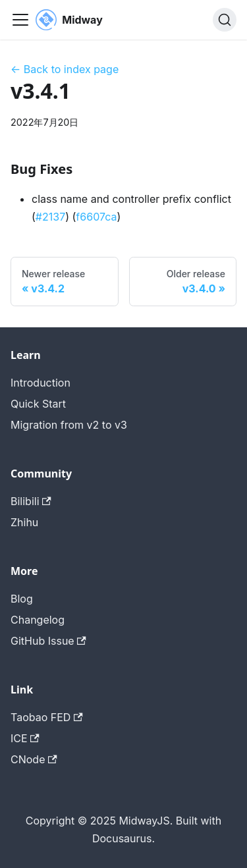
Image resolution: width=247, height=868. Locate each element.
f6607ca (96, 217)
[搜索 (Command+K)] (225, 20)
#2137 (50, 217)
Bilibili (31, 501)
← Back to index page (65, 69)
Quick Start (38, 404)
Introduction (41, 383)
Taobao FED (47, 717)
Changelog (38, 620)
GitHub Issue (48, 641)
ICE (25, 738)
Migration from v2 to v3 (69, 425)
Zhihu (24, 522)
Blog (22, 599)
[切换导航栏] (20, 20)
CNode (34, 759)
